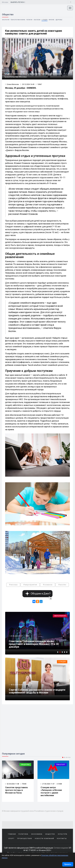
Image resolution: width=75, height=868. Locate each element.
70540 (23, 784)
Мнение (52, 20)
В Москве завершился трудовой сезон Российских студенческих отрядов (33, 812)
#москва (13, 585)
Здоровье (59, 20)
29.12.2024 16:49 (27, 85)
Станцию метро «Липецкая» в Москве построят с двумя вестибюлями (51, 792)
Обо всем (37, 20)
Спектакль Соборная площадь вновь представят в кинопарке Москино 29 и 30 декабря (34, 644)
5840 (27, 685)
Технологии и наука (18, 20)
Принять (68, 864)
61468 (59, 784)
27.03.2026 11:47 (48, 784)
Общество (25, 765)
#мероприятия (30, 585)
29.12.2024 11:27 (16, 636)
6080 (27, 636)
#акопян (62, 585)
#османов (48, 585)
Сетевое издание (61, 848)
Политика (23, 835)
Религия (29, 20)
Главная (12, 835)
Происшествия (25, 839)
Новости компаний (44, 839)
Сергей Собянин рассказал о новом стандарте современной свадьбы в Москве (37, 692)
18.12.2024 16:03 (16, 685)
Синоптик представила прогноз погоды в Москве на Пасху (16, 791)
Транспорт (61, 765)
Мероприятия (60, 616)
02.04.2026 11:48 (12, 784)
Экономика (37, 835)
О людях (45, 20)
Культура (63, 835)
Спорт (11, 839)
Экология (6, 20)
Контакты (62, 839)
